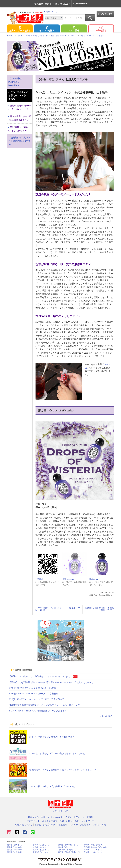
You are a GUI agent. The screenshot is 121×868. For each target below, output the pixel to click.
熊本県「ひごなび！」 (41, 845)
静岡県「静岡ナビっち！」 (68, 845)
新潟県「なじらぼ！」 (41, 847)
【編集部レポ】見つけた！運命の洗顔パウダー (99, 609)
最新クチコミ (50, 12)
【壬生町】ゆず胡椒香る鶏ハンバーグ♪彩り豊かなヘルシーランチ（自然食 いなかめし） (52, 682)
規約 (62, 821)
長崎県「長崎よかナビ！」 (94, 845)
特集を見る (101, 29)
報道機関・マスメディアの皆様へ (75, 825)
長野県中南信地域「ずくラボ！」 (96, 847)
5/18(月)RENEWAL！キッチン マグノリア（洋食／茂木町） (38, 699)
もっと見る (106, 716)
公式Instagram (68, 579)
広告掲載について (24, 825)
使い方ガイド (33, 821)
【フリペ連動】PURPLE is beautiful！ (48, 609)
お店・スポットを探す (20, 29)
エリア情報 (74, 29)
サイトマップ (88, 821)
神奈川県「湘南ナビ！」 (68, 850)
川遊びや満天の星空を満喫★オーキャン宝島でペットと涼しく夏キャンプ (44, 705)
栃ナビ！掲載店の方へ (45, 825)
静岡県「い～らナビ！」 (93, 850)
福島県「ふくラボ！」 (16, 847)
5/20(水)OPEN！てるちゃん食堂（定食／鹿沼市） (33, 688)
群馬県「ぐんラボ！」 (16, 850)
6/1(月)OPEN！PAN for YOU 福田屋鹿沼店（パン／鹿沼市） (38, 711)
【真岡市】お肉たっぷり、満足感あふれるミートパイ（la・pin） (40, 676)
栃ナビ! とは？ (61, 811)
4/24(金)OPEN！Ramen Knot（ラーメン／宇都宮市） (35, 694)
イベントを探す (47, 29)
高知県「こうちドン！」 (93, 852)
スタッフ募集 (99, 825)
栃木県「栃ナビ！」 (15, 845)
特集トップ (75, 608)
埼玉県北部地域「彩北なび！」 (70, 852)
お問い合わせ (73, 821)
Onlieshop (94, 579)
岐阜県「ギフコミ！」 (67, 847)
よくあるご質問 (50, 821)
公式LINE (39, 579)
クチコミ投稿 (105, 14)
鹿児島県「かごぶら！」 (42, 852)
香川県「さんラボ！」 (41, 850)
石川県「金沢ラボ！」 (16, 852)
